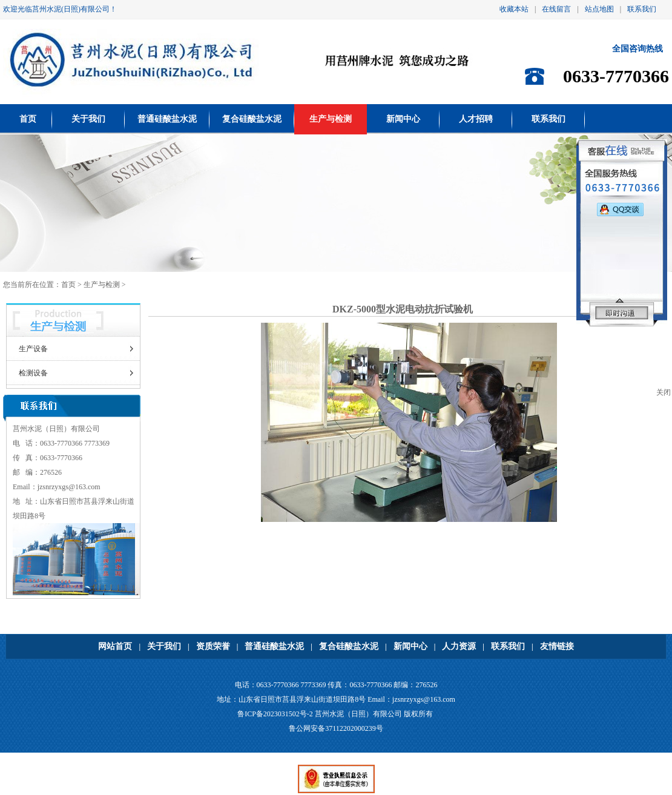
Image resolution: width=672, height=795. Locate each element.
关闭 (664, 392)
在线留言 (556, 9)
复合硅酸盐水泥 (252, 119)
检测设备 (33, 373)
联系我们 (642, 9)
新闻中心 (403, 119)
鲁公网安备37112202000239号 (336, 728)
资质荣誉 (213, 646)
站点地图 (599, 9)
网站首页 (115, 646)
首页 (28, 119)
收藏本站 (514, 9)
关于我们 (88, 119)
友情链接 (557, 646)
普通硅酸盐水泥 (167, 119)
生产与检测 (331, 119)
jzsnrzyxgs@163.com (69, 487)
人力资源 (459, 646)
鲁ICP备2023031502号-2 (275, 714)
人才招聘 (476, 119)
